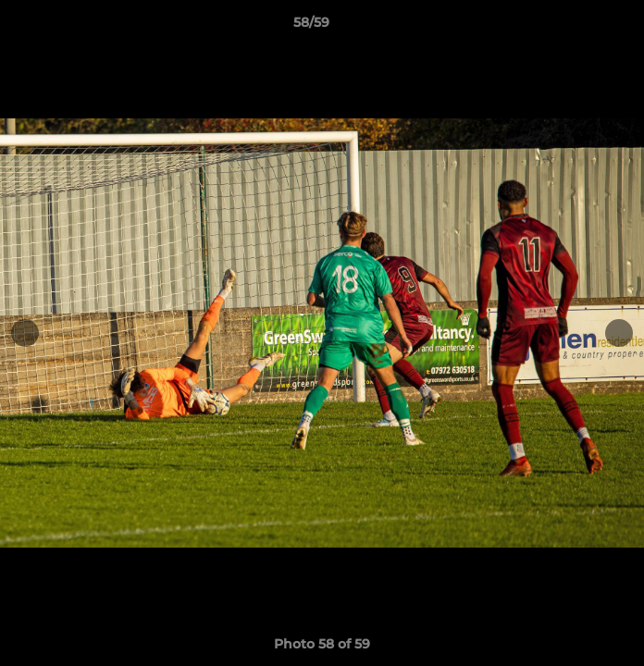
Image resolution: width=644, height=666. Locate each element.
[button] (577, 27)
